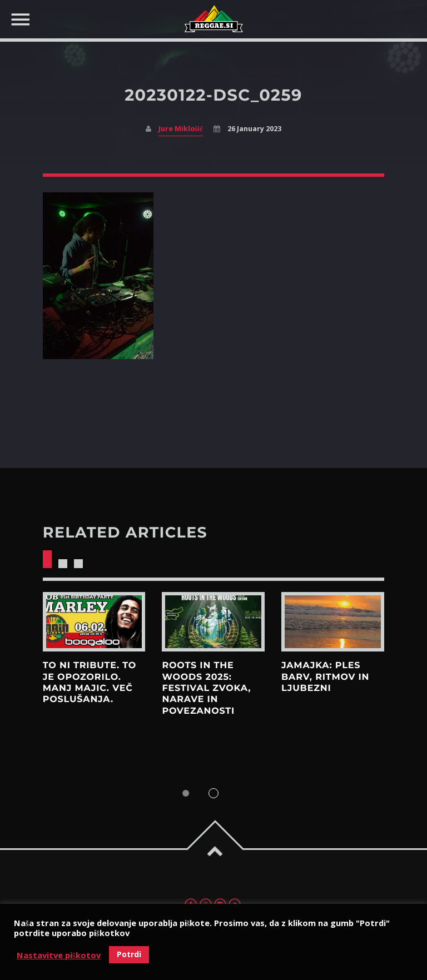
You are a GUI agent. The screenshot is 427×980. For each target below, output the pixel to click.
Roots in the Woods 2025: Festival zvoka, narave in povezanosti (206, 688)
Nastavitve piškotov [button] (59, 955)
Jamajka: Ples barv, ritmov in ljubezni (325, 677)
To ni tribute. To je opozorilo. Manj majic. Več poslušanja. (90, 683)
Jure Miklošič (180, 129)
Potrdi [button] (129, 954)
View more (94, 622)
